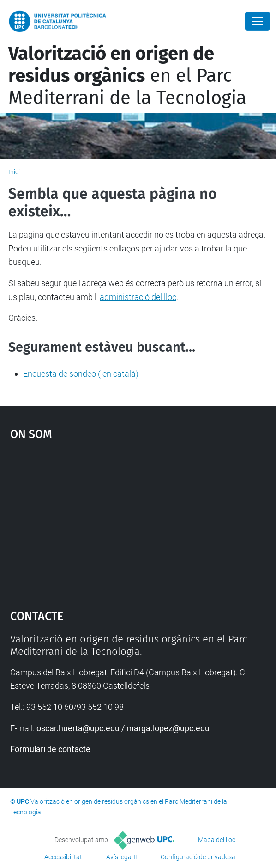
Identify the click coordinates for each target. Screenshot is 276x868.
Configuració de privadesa (198, 857)
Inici (14, 172)
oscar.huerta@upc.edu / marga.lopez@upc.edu (123, 728)
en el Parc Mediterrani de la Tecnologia (127, 76)
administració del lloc (138, 297)
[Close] (258, 21)
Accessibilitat (63, 857)
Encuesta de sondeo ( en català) (81, 374)
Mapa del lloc (217, 840)
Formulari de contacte (50, 749)
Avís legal (120, 857)
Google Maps (138, 520)
